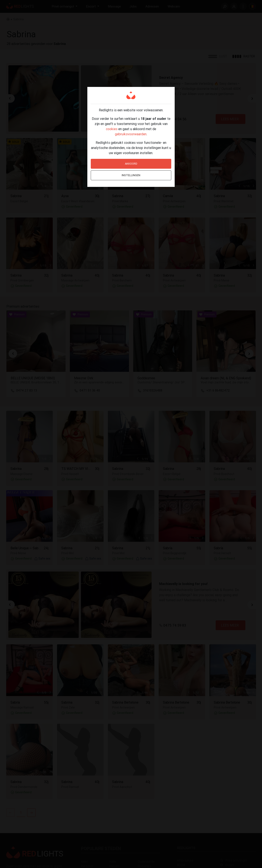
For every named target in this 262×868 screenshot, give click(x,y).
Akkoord (131, 164)
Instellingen (131, 175)
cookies (112, 129)
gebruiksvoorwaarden (131, 134)
